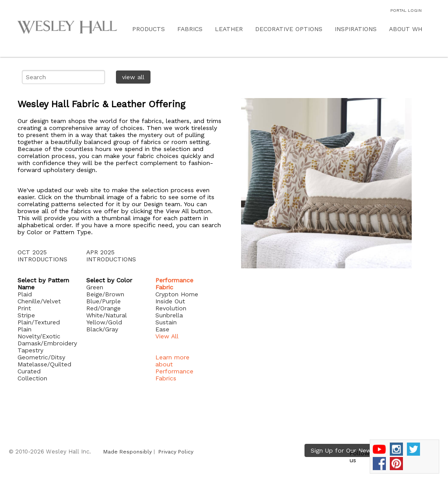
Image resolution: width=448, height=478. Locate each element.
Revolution (171, 308)
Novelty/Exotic (39, 336)
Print (24, 308)
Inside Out (170, 301)
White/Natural (107, 315)
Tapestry (30, 350)
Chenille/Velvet (39, 301)
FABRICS (190, 29)
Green (95, 287)
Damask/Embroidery (47, 343)
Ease (162, 329)
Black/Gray (102, 329)
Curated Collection (32, 375)
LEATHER (229, 29)
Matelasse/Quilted (44, 364)
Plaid (25, 294)
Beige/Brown (105, 294)
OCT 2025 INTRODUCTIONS (42, 256)
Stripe (26, 315)
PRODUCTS (149, 29)
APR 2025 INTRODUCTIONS (111, 256)
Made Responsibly (128, 452)
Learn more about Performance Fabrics (174, 368)
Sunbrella (169, 315)
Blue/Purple (103, 301)
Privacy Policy (176, 452)
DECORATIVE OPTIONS (289, 29)
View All (167, 336)
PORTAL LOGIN (406, 10)
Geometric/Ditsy (41, 357)
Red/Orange (103, 308)
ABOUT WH (406, 29)
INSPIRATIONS (356, 29)
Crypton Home (177, 294)
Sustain (166, 322)
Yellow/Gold (104, 322)
